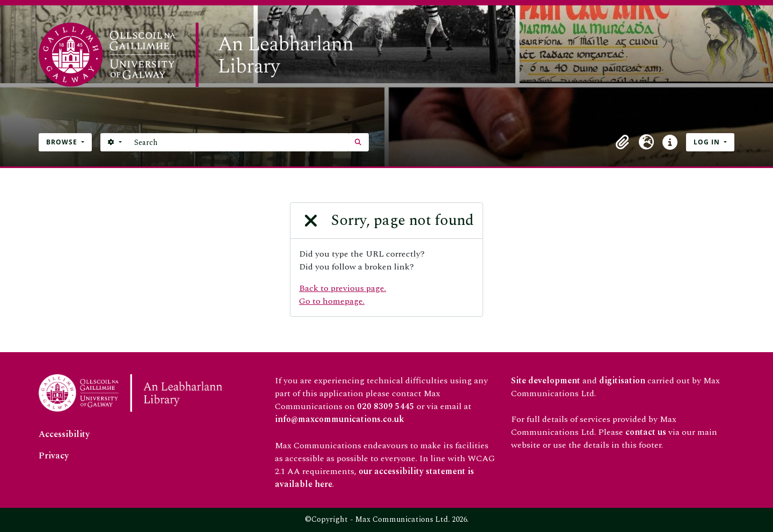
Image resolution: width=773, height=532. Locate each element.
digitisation (622, 381)
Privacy (54, 456)
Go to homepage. (332, 301)
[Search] (239, 142)
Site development (546, 381)
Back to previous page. (342, 288)
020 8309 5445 (386, 406)
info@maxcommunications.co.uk (340, 419)
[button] (623, 142)
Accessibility (64, 434)
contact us (646, 432)
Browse (63, 142)
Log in (708, 142)
